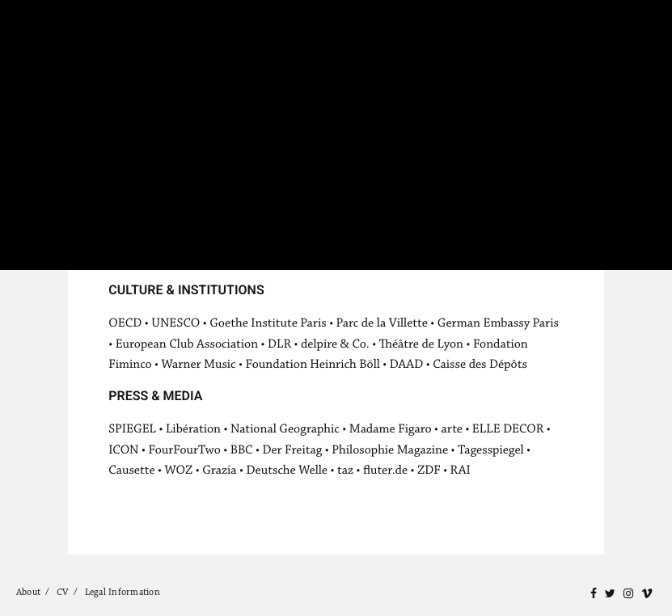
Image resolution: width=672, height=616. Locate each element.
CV (62, 592)
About (28, 592)
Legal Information (123, 592)
